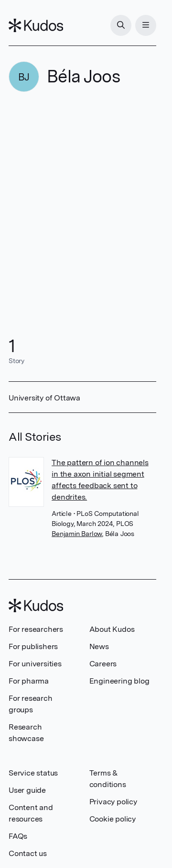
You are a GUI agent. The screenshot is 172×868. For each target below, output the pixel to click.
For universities (35, 664)
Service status (33, 773)
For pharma (29, 681)
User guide (27, 790)
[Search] (121, 25)
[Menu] (146, 25)
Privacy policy (113, 802)
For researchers (36, 629)
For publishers (33, 646)
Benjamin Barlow (77, 534)
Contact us (28, 853)
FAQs (18, 836)
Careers (103, 664)
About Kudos (112, 629)
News (99, 646)
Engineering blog (119, 681)
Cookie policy (113, 819)
